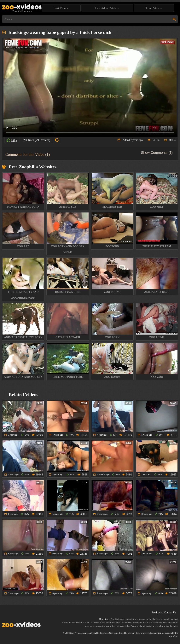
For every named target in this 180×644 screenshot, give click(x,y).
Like (12, 140)
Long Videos (154, 8)
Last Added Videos (107, 8)
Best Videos (61, 8)
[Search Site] (174, 19)
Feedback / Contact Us (164, 613)
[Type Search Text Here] (90, 19)
